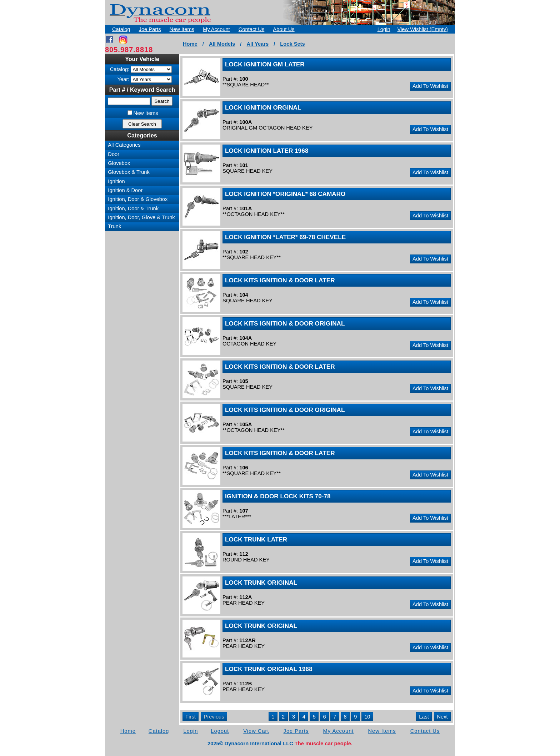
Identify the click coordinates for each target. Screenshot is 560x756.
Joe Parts (150, 29)
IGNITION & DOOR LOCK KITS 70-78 (278, 496)
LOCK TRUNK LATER (256, 539)
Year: (124, 79)
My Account (216, 29)
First (191, 717)
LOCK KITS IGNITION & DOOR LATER (280, 280)
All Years (257, 44)
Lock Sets (292, 44)
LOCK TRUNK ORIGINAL (261, 583)
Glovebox (119, 163)
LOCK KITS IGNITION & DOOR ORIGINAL (285, 323)
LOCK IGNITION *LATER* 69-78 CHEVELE (285, 237)
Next (442, 717)
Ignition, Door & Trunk (133, 208)
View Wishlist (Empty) (423, 29)
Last (424, 717)
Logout (220, 731)
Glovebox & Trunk (129, 172)
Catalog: (120, 69)
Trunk (114, 226)
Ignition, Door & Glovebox (138, 199)
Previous (214, 717)
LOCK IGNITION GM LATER (265, 64)
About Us (284, 29)
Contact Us (252, 29)
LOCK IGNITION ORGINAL (263, 107)
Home (190, 44)
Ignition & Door (125, 190)
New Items (182, 29)
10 (367, 717)
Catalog (121, 29)
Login (384, 29)
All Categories (124, 145)
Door (114, 154)
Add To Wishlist (430, 86)
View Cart (256, 731)
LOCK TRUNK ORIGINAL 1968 (269, 669)
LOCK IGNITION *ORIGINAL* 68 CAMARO (285, 194)
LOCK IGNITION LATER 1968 (267, 151)
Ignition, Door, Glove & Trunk (141, 217)
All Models (222, 44)
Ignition (116, 181)
